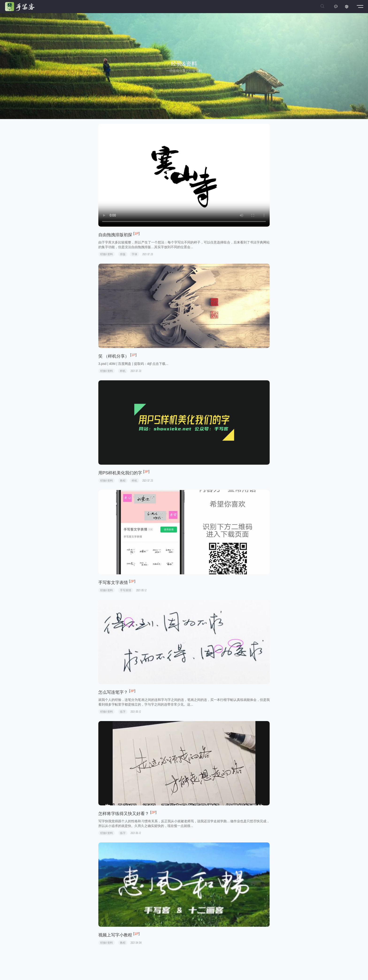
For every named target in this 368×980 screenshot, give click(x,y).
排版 (123, 254)
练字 (123, 712)
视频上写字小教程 (115, 935)
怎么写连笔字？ (113, 692)
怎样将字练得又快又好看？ (124, 814)
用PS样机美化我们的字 (120, 473)
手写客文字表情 (113, 583)
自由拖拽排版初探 (115, 235)
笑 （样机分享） (114, 356)
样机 (123, 371)
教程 (123, 481)
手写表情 (126, 590)
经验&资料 (107, 254)
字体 (134, 254)
